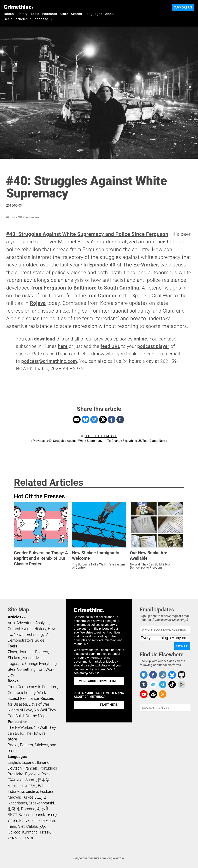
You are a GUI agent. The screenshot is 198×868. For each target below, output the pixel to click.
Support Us (183, 7)
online (140, 339)
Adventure (25, 623)
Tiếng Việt (16, 826)
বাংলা (12, 815)
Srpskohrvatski (41, 803)
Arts (11, 623)
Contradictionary (22, 693)
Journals (26, 652)
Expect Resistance (23, 698)
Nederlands (17, 803)
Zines (12, 652)
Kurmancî (30, 832)
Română (28, 809)
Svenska (26, 815)
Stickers (15, 658)
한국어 (14, 809)
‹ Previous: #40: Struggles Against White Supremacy (67, 441)
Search (76, 14)
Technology (35, 634)
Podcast (15, 722)
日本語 (44, 780)
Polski (46, 774)
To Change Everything (38, 664)
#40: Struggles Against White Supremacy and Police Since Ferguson (87, 234)
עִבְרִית (52, 815)
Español (28, 762)
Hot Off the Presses (26, 217)
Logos (13, 664)
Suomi (31, 780)
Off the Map (35, 716)
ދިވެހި (42, 826)
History (40, 629)
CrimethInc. (18, 7)
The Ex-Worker (141, 265)
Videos (29, 658)
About (110, 14)
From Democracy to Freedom (32, 687)
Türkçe (28, 797)
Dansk (40, 815)
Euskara (47, 791)
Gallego (14, 832)
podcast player (153, 346)
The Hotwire (35, 733)
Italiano (43, 762)
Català (32, 826)
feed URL (110, 346)
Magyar (14, 797)
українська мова (40, 821)
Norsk (45, 832)
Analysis (42, 623)
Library (22, 14)
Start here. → (111, 705)
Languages (93, 14)
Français (31, 768)
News (19, 634)
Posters (42, 652)
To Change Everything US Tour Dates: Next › (137, 441)
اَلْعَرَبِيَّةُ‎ (43, 809)
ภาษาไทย (16, 821)
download (44, 339)
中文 (32, 786)
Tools (35, 14)
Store (64, 14)
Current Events (20, 629)
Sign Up (182, 646)
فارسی (41, 797)
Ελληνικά (16, 780)
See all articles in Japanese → (28, 19)
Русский (32, 774)
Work (42, 693)
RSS (24, 618)
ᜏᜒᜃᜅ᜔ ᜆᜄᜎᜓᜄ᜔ (20, 838)
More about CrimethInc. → (100, 681)
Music (41, 658)
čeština (32, 791)
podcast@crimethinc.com (49, 361)
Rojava (38, 303)
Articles (15, 617)
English (14, 762)
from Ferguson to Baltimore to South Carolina (85, 288)
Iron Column (102, 296)
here (63, 346)
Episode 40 (102, 265)
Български (17, 786)
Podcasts (49, 14)
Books (9, 14)
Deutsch (15, 768)
